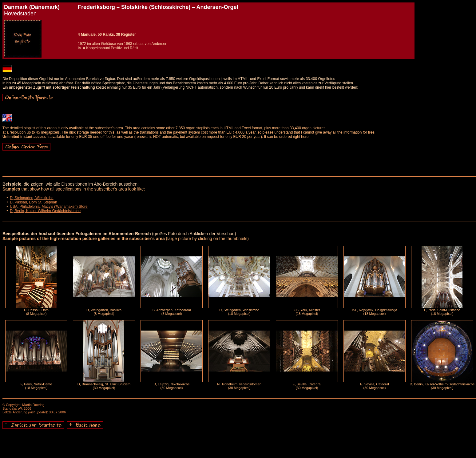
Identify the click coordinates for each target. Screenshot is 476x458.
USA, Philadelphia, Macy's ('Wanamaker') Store (49, 207)
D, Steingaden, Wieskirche (32, 198)
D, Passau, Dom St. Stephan (33, 202)
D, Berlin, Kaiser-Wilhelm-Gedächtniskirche (45, 211)
